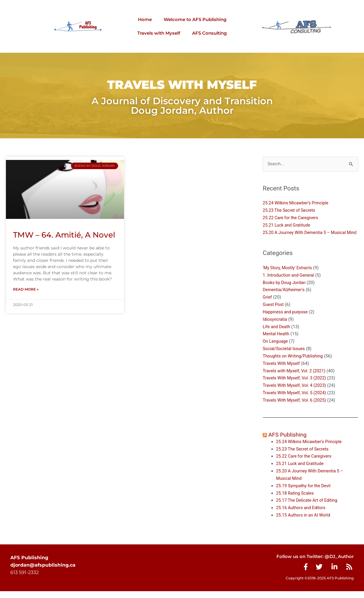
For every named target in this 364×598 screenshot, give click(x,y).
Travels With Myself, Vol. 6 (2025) (296, 407)
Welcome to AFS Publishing (195, 19)
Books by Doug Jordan (285, 290)
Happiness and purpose (286, 319)
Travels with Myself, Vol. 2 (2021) (295, 378)
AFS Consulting (209, 33)
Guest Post (274, 312)
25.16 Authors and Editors (302, 514)
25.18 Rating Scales (296, 500)
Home (145, 19)
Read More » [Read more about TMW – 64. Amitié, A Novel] (26, 290)
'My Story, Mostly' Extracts (288, 275)
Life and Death (277, 334)
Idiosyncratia (275, 327)
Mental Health (277, 341)
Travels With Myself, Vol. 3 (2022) (296, 385)
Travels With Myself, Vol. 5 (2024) (296, 400)
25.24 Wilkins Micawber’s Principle (297, 203)
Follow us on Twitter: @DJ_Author (312, 563)
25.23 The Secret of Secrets (290, 211)
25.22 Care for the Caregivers (292, 218)
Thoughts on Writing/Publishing (294, 363)
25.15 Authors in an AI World (304, 522)
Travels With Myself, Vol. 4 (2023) (296, 392)
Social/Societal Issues (285, 356)
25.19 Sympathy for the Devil (304, 493)
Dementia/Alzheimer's (285, 297)
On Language (276, 349)
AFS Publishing (288, 442)
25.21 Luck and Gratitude (288, 225)
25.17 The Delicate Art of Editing (308, 507)
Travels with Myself (159, 33)
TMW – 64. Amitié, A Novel (64, 235)
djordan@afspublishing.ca (43, 572)
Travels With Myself (282, 371)
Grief (268, 304)
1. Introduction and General (289, 283)
